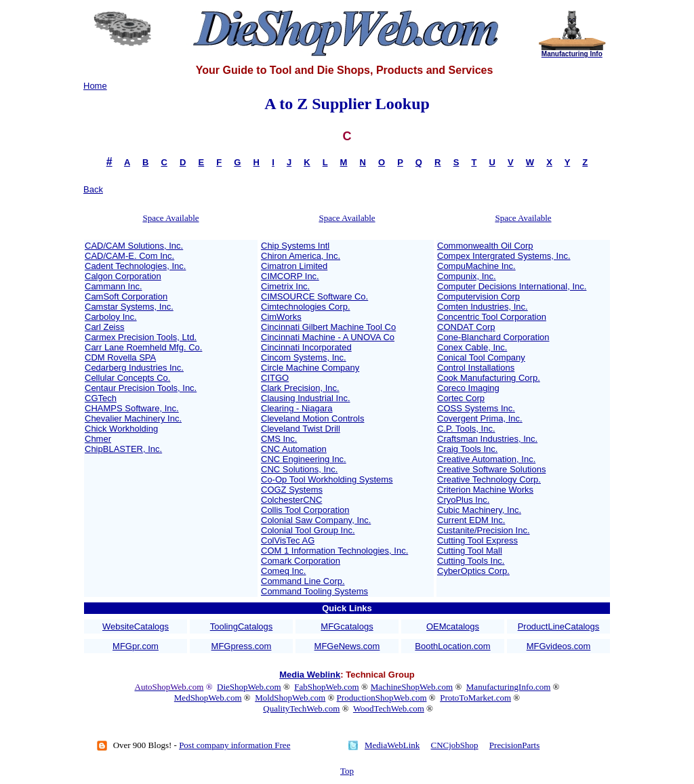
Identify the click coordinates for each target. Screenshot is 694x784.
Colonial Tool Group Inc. (308, 530)
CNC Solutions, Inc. (299, 469)
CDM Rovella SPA (120, 357)
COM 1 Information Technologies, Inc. (334, 551)
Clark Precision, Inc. (300, 388)
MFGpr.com (136, 646)
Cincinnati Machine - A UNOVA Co (328, 337)
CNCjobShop (455, 745)
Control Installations (476, 368)
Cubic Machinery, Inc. (479, 510)
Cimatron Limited (294, 266)
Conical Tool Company (481, 357)
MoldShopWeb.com (290, 698)
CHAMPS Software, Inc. (132, 408)
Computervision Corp (478, 296)
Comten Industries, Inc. (483, 307)
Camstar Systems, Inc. (129, 307)
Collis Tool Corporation (305, 510)
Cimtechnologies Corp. (306, 307)
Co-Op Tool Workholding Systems (327, 479)
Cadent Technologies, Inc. (135, 266)
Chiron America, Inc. (301, 256)
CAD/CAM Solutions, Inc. (134, 246)
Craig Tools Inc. (467, 449)
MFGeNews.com (347, 646)
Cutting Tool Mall (470, 551)
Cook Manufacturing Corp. (489, 378)
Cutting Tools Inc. (471, 561)
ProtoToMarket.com (475, 698)
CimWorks (281, 317)
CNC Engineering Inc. (304, 459)
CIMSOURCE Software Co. (314, 296)
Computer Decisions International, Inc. (512, 286)
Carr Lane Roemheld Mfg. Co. (143, 347)
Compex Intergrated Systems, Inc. (504, 256)
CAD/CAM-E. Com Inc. (129, 256)
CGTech (101, 398)
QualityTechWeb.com (301, 708)
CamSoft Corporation (126, 296)
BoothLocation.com (452, 646)
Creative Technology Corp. (489, 479)
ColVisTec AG (288, 540)
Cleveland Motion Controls (312, 418)
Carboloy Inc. (111, 317)
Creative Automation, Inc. (486, 459)
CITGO (275, 378)
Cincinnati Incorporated (306, 347)
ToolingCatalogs (242, 626)
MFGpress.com (242, 646)
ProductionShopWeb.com (382, 698)
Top (347, 771)
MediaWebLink (392, 745)
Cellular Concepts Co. (127, 378)
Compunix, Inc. (467, 276)
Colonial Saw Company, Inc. (316, 520)
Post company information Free (234, 745)
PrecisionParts (514, 745)
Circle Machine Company (310, 368)
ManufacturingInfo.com (509, 687)
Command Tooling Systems (314, 591)
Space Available (170, 218)
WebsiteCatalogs (136, 626)
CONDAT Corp (466, 327)
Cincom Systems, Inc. (304, 357)
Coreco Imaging (468, 388)
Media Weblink (310, 675)
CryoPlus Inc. (463, 500)
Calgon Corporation (123, 276)
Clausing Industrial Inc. (306, 398)
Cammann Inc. (114, 286)
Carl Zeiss (105, 327)
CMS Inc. (279, 439)
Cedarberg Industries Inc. (134, 368)
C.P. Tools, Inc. (466, 429)
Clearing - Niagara (297, 408)
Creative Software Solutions (491, 469)
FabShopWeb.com (326, 687)
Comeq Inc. (283, 571)
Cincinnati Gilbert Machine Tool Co (328, 327)
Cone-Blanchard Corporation (493, 337)
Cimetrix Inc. (285, 286)
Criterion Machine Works (485, 490)
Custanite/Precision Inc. (484, 530)
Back (93, 189)
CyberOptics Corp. (473, 571)
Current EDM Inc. (471, 520)
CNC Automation (294, 449)
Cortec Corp (461, 398)
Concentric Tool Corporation (492, 317)
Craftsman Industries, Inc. (487, 439)
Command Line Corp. (303, 581)
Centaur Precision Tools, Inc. (141, 388)
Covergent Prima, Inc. (480, 418)
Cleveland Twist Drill (301, 429)
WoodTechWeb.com (389, 708)
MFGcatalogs (347, 626)
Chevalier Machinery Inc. (133, 418)
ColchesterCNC (291, 500)
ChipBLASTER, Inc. (123, 449)
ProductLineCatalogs (559, 626)
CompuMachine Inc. (476, 266)
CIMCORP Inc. (290, 276)
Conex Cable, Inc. (472, 347)
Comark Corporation (301, 561)
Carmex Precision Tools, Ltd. (141, 337)
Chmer (98, 439)
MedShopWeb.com (208, 698)
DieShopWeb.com (249, 687)
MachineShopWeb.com (412, 687)
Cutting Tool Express (477, 540)
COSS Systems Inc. (476, 408)
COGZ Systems (292, 490)
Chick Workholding (121, 429)
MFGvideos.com (559, 646)
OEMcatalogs (453, 626)
